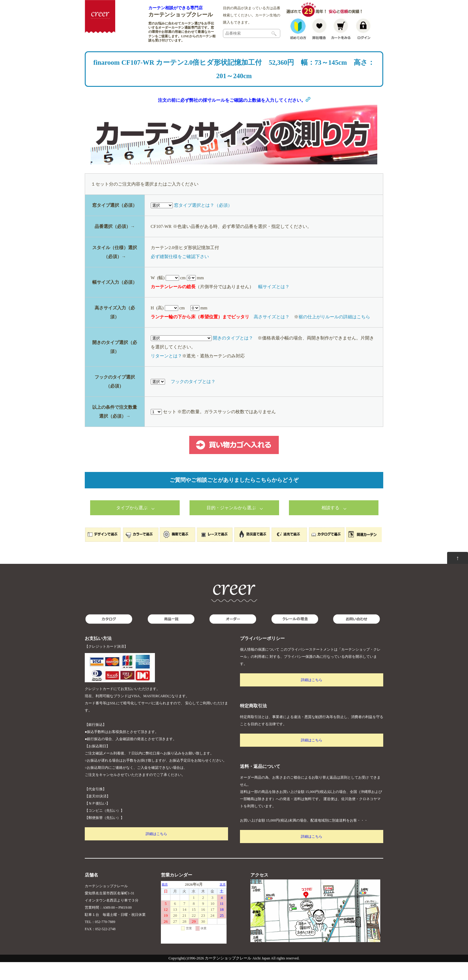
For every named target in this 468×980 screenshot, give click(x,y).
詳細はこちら (156, 852)
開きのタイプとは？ (233, 356)
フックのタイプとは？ (193, 399)
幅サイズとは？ (274, 305)
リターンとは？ (166, 374)
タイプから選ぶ (132, 526)
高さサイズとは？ (272, 335)
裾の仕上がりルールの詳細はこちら (334, 335)
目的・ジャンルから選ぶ (231, 526)
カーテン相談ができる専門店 (176, 8)
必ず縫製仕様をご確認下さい (180, 274)
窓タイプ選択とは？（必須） (203, 223)
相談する (330, 526)
